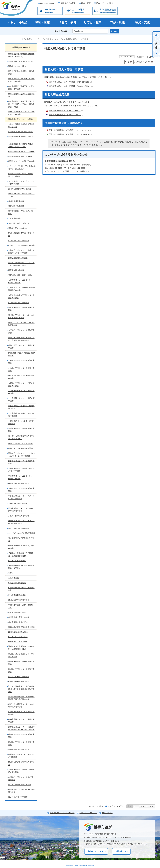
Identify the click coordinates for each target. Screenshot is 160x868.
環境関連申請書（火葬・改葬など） (20, 606)
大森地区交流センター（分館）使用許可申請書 (21, 384)
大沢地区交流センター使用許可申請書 (21, 332)
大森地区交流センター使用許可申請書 (21, 362)
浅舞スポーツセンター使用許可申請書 (21, 490)
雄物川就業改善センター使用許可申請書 (21, 347)
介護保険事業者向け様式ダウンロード (21, 138)
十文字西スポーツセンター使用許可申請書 (21, 422)
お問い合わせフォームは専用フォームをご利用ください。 (69, 171)
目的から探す (156, 44)
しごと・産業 (93, 22)
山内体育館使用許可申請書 (19, 241)
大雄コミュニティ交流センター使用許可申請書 (21, 296)
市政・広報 (118, 22)
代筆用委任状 (13, 578)
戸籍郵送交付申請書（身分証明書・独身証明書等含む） (20, 555)
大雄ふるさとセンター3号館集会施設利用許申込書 (22, 289)
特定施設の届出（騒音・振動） (20, 275)
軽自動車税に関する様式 (18, 642)
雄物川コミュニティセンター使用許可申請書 (21, 324)
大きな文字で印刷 (142, 62)
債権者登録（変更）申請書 (19, 617)
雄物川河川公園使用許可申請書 (20, 448)
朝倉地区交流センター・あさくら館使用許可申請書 (21, 497)
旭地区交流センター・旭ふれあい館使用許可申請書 (21, 510)
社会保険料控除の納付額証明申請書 (21, 539)
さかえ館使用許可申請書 (18, 504)
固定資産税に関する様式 (18, 632)
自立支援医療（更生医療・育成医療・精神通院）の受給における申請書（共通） (21, 104)
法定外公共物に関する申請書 (20, 189)
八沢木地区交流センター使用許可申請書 (21, 392)
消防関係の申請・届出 (17, 66)
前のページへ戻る (96, 806)
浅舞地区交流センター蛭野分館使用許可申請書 (21, 771)
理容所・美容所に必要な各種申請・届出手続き (20, 175)
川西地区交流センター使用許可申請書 (21, 369)
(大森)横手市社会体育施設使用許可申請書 (22, 354)
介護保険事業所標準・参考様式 (20, 156)
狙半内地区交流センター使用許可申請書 (21, 721)
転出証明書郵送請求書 (17, 595)
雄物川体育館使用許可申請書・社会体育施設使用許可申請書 (21, 339)
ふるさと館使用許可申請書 (19, 516)
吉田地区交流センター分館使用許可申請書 (21, 778)
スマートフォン (147, 806)
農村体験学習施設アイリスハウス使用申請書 (21, 756)
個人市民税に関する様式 (18, 622)
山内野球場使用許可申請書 (19, 303)
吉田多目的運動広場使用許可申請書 (21, 763)
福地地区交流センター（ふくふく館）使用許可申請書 (21, 316)
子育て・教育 (68, 22)
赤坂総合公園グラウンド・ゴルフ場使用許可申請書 (21, 706)
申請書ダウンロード (54, 39)
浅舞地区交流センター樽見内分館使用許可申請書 (21, 470)
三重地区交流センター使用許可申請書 (21, 430)
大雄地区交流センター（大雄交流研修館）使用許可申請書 (21, 252)
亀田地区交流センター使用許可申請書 (21, 663)
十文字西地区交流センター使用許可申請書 (21, 407)
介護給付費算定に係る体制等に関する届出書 (21, 125)
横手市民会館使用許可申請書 (20, 785)
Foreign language (47, 3)
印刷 (127, 62)
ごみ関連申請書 (14, 218)
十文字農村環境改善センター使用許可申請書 (21, 415)
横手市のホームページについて (62, 813)
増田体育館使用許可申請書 (19, 600)
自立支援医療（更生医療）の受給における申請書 (21, 80)
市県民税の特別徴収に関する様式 (21, 627)
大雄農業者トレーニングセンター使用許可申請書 (21, 281)
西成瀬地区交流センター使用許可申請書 (21, 713)
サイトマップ (107, 813)
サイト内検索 (60, 31)
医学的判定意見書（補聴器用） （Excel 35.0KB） (71, 134)
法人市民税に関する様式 (18, 637)
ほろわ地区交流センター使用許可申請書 (21, 377)
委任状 (11, 573)
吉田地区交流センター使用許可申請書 (21, 743)
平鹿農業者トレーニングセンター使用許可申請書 (21, 477)
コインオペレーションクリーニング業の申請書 (21, 183)
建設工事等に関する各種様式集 (20, 61)
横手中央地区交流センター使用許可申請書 (21, 791)
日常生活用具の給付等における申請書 (21, 72)
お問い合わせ (121, 851)
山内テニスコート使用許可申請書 (21, 245)
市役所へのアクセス (95, 851)
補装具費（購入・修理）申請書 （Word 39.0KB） (71, 86)
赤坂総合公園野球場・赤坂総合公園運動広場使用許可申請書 (21, 698)
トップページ (39, 39)
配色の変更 (86, 3)
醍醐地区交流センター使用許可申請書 (21, 736)
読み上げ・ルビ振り (105, 3)
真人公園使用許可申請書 (18, 797)
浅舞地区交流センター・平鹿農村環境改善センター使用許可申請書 (21, 728)
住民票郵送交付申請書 (17, 561)
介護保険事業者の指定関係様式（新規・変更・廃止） (20, 145)
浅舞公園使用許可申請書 (18, 258)
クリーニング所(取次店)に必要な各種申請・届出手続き (22, 168)
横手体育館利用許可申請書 (19, 677)
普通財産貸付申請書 (16, 201)
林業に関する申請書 (16, 206)
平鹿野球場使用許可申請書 (19, 750)
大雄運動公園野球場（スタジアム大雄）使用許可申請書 (21, 264)
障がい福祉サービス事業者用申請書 (21, 95)
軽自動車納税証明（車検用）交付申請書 (21, 547)
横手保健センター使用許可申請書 (21, 161)
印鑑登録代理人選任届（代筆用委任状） (21, 589)
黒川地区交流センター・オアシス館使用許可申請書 (21, 522)
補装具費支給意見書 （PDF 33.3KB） (66, 111)
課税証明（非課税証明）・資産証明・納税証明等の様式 (21, 648)
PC (136, 806)
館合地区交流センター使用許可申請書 (21, 462)
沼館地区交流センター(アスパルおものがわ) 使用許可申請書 (22, 455)
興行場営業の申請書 (16, 270)
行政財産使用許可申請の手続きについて (21, 195)
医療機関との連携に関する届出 (20, 132)
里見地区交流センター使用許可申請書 (21, 309)
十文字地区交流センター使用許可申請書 (21, 400)
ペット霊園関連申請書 (17, 612)
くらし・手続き (18, 22)
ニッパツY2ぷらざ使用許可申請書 (22, 533)
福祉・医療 (43, 22)
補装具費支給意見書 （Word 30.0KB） (66, 115)
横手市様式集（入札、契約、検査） (20, 212)
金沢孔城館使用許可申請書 (19, 528)
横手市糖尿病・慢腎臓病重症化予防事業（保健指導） (21, 55)
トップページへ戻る (115, 806)
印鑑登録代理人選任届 (17, 583)
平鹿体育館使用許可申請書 (19, 483)
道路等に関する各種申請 (18, 228)
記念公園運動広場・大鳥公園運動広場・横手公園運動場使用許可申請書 (21, 689)
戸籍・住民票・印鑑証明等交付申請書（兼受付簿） (21, 567)
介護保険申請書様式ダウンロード (21, 152)
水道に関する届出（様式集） (20, 223)
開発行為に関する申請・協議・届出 (21, 234)
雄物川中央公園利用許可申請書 (20, 444)
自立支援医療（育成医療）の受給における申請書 (21, 88)
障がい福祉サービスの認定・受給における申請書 (21, 113)
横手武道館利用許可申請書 (19, 681)
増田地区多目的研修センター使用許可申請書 (21, 655)
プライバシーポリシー (88, 813)
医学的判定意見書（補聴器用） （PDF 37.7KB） (70, 130)
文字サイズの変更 (68, 3)
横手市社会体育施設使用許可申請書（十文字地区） (21, 437)
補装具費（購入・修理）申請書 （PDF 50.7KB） (70, 82)
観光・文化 (143, 22)
